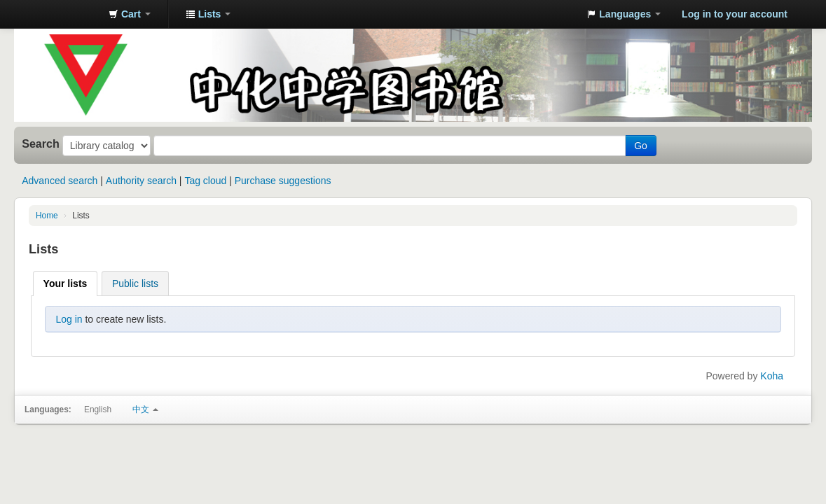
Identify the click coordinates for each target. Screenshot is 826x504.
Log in (69, 319)
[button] (130, 14)
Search (41, 143)
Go (641, 146)
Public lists (135, 283)
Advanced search (60, 181)
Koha (772, 376)
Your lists (66, 283)
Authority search (141, 181)
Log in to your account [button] (735, 14)
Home (47, 216)
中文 (145, 409)
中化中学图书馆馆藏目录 (63, 14)
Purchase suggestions (283, 181)
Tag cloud (205, 181)
